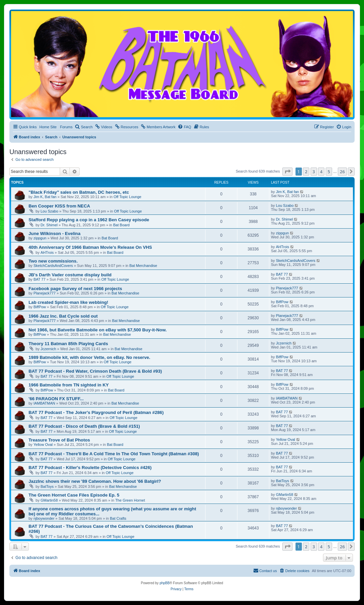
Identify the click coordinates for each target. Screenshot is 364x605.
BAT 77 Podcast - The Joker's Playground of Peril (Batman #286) (96, 412)
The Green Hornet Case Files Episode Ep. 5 (74, 495)
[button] (287, 172)
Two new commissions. (53, 261)
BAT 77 (40, 279)
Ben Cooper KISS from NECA (59, 206)
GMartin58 (49, 500)
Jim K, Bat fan (45, 197)
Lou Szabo (50, 211)
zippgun (40, 238)
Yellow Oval (43, 445)
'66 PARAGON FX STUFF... (56, 399)
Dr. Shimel (49, 225)
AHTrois (47, 252)
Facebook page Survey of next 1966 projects (75, 289)
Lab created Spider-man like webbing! (68, 302)
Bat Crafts (118, 518)
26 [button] (342, 172)
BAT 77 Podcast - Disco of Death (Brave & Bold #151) (84, 426)
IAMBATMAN (44, 403)
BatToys (47, 486)
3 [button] (314, 172)
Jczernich (48, 349)
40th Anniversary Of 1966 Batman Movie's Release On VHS (90, 247)
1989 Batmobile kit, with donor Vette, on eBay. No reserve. (89, 357)
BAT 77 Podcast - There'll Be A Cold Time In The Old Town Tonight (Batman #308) (114, 454)
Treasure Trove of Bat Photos (59, 440)
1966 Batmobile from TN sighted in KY (69, 385)
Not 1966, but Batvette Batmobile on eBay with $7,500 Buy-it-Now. (98, 330)
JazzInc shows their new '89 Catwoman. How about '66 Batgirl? (95, 481)
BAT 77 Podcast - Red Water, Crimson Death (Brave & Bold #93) (95, 371)
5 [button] (329, 172)
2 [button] (306, 172)
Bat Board (121, 225)
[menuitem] (84, 127)
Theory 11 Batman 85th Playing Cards (68, 344)
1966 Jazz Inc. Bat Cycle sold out (63, 316)
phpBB (165, 583)
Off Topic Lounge (127, 197)
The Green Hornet (130, 500)
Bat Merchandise (143, 266)
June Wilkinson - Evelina (55, 234)
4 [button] (321, 172)
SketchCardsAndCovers (53, 266)
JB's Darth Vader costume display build (70, 275)
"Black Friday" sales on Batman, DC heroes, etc (79, 192)
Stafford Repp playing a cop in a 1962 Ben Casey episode (89, 220)
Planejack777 (45, 293)
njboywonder (44, 518)
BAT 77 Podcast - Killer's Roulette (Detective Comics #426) (90, 468)
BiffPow (40, 307)
